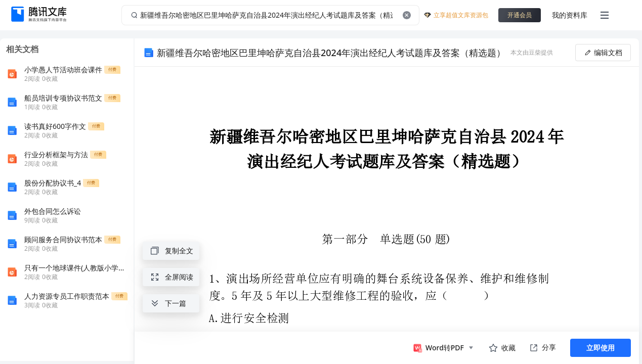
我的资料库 (570, 15)
